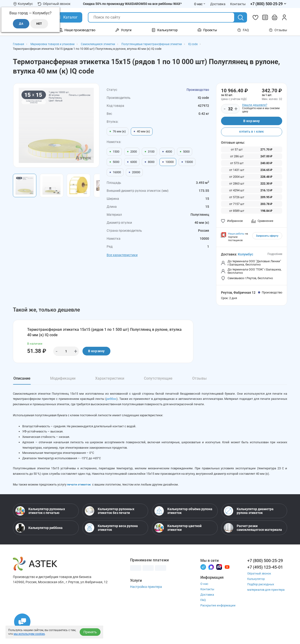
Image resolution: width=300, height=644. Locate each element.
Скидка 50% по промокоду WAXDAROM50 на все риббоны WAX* (132, 4)
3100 (149, 152)
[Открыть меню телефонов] (269, 4)
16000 (115, 172)
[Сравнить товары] (265, 17)
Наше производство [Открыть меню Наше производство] (77, 30)
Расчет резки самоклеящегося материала (253, 547)
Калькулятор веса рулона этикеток (111, 547)
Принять (90, 632)
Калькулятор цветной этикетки (178, 547)
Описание (22, 382)
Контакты (207, 608)
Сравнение (262, 222)
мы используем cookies (29, 634)
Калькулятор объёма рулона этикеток (183, 530)
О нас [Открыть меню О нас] (200, 4)
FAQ (243, 30)
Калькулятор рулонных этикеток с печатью (40, 530)
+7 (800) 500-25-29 (265, 579)
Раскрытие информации (218, 624)
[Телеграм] (203, 586)
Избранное (232, 222)
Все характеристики (122, 255)
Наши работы (236, 235)
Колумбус (246, 256)
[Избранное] (255, 17)
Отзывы (278, 30)
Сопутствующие (158, 382)
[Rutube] (219, 586)
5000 (185, 152)
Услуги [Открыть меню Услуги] (123, 30)
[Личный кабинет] (284, 17)
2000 (132, 152)
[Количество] (230, 109)
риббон (134, 406)
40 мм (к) (142, 131)
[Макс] (211, 586)
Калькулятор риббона (39, 547)
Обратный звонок (54, 4)
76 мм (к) (118, 131)
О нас (204, 603)
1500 (114, 152)
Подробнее (275, 256)
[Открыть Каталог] (67, 17)
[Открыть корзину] (275, 17)
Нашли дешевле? (255, 105)
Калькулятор (256, 598)
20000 (134, 172)
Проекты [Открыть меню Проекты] (207, 30)
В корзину (252, 121)
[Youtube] (227, 586)
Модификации (63, 382)
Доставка (207, 614)
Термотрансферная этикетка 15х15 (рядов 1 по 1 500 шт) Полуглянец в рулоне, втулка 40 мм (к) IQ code (105, 335)
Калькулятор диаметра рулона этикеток (249, 530)
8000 (149, 162)
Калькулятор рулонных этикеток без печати (110, 530)
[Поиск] (241, 18)
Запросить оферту (267, 237)
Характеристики (110, 382)
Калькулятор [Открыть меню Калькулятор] (165, 30)
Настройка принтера (146, 605)
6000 (132, 162)
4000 (167, 152)
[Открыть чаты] (22, 622)
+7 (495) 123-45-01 (265, 586)
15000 (187, 162)
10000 (168, 162)
